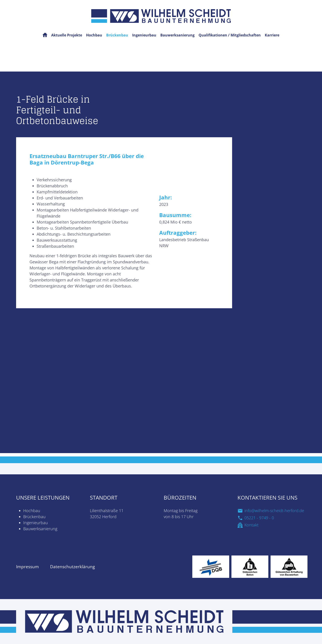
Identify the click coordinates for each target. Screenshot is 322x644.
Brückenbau (34, 517)
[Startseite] (161, 15)
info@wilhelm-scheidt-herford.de (274, 511)
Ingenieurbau (36, 523)
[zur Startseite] (124, 621)
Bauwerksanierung (40, 529)
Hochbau (32, 511)
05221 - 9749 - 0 (259, 518)
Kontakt (251, 525)
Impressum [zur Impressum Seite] (28, 567)
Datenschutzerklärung (72, 567)
